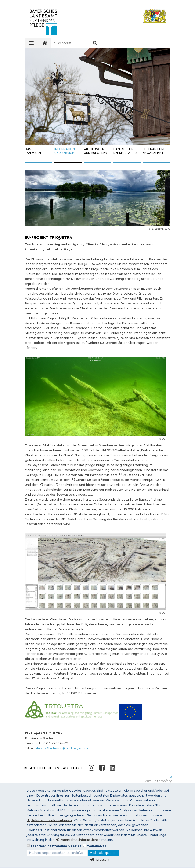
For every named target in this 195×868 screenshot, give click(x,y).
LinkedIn (112, 768)
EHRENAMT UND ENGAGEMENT (154, 151)
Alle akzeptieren (105, 853)
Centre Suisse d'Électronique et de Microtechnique (115, 480)
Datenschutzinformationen (51, 820)
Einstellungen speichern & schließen (58, 853)
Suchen (95, 43)
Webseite (43, 679)
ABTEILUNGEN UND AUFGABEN (96, 151)
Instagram (91, 768)
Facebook (102, 768)
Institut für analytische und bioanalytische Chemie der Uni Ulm (91, 485)
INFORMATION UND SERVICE (65, 151)
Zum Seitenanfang (159, 781)
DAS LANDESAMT (34, 151)
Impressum (101, 860)
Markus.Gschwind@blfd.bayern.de (62, 748)
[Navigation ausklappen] (32, 43)
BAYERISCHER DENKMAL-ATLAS (125, 151)
